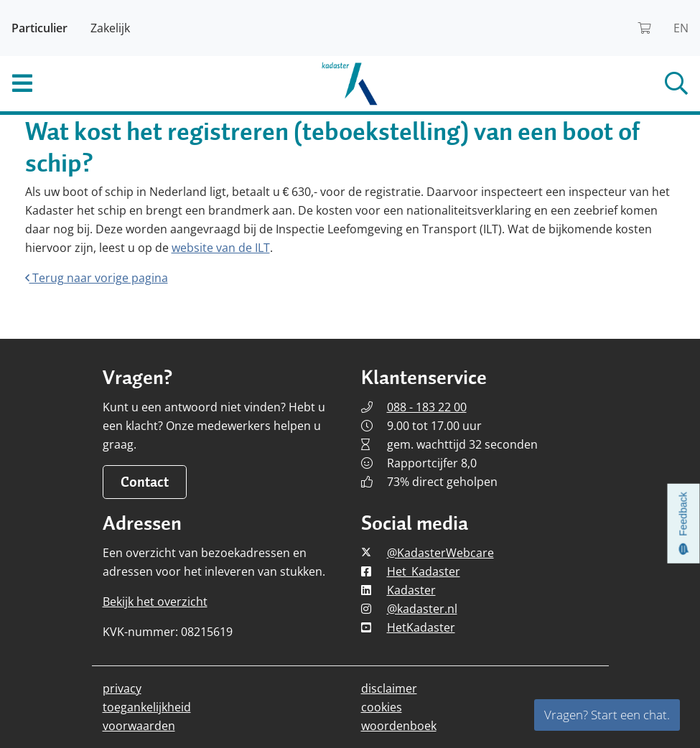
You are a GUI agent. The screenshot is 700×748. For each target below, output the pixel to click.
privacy (122, 688)
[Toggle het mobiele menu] (117, 83)
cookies (382, 707)
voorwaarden (139, 726)
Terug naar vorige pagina (97, 278)
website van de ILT (221, 248)
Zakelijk (110, 28)
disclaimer (389, 688)
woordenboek (399, 726)
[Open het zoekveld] (583, 83)
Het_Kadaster (424, 571)
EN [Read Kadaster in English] (681, 28)
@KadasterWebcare (440, 553)
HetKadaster (421, 627)
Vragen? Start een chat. (607, 715)
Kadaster (411, 590)
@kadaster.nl (422, 609)
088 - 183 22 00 (427, 407)
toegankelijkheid (147, 707)
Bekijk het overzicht (155, 602)
